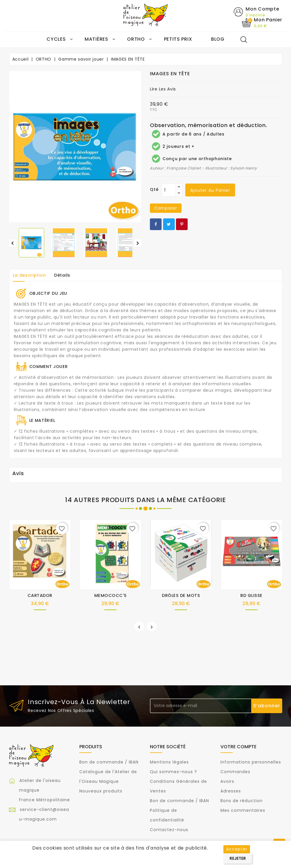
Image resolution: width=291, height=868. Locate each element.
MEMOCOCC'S (111, 596)
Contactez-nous (169, 830)
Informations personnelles (251, 762)
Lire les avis (163, 89)
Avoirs (227, 781)
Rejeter (238, 858)
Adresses (231, 791)
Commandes (235, 772)
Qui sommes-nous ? (173, 772)
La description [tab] (29, 275)
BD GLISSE (251, 596)
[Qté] (169, 190)
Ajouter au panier (210, 191)
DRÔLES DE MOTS (181, 596)
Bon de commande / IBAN (109, 762)
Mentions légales (169, 762)
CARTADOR (40, 596)
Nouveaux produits (101, 791)
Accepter (237, 849)
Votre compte (238, 747)
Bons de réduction (242, 801)
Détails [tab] (62, 275)
